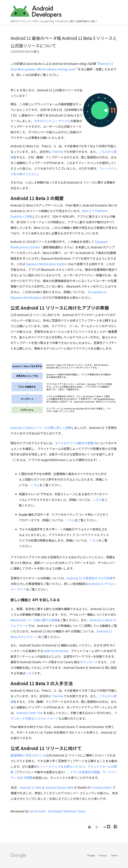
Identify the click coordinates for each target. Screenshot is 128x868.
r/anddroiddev (101, 787)
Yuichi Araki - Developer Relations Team (57, 811)
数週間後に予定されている (28, 755)
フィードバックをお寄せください (62, 766)
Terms (114, 855)
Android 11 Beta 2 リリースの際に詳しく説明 (41, 428)
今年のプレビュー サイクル (52, 121)
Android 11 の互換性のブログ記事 (89, 578)
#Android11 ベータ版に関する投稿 (34, 620)
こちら (35, 485)
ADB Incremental (56, 651)
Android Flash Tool (30, 713)
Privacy (103, 855)
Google (91, 855)
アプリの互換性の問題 (85, 772)
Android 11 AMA (31, 787)
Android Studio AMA (59, 787)
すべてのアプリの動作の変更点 (76, 443)
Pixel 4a (58, 152)
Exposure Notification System (47, 264)
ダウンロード (89, 662)
